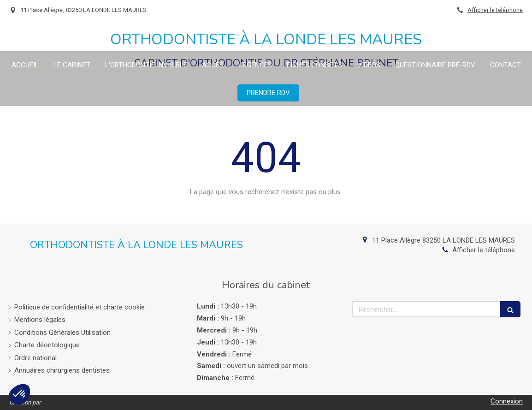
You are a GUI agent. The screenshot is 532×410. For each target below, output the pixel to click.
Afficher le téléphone (495, 10)
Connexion (507, 401)
